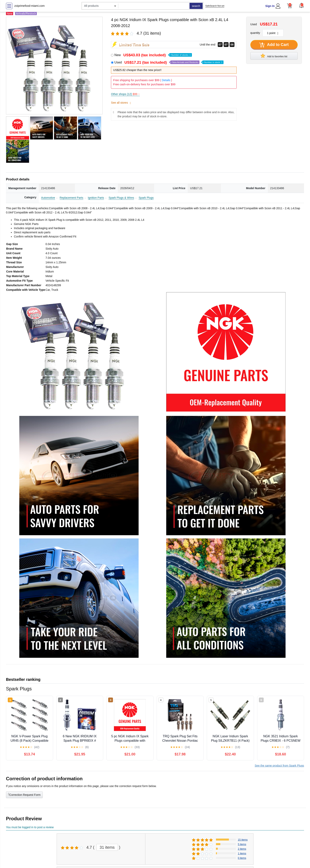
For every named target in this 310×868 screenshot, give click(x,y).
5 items (242, 844)
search (196, 6)
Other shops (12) (125, 94)
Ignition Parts (96, 198)
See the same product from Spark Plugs (279, 766)
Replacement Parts (71, 198)
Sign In (270, 6)
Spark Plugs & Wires (121, 198)
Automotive (48, 198)
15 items (243, 840)
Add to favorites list (274, 56)
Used (169, 62)
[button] (301, 5)
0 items (242, 858)
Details (166, 80)
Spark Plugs (146, 198)
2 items (242, 849)
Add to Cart (274, 45)
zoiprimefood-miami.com (29, 6)
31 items (107, 847)
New (153, 55)
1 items (242, 853)
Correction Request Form (24, 794)
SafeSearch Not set (215, 6)
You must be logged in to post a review (30, 827)
